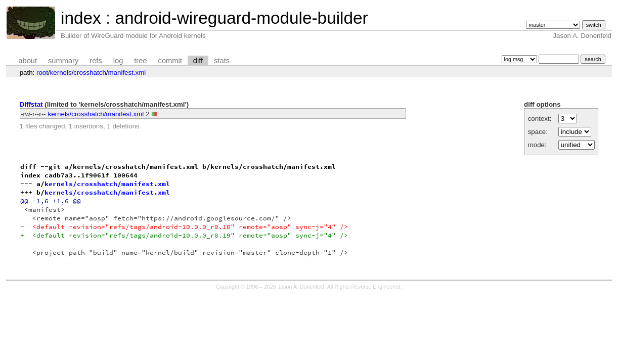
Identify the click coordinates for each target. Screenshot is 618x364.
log (118, 61)
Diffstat (31, 104)
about (28, 61)
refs (96, 61)
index (81, 18)
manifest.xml (127, 73)
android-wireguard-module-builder (241, 18)
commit (170, 61)
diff (198, 61)
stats (222, 61)
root (42, 73)
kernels (61, 73)
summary (63, 61)
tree (140, 61)
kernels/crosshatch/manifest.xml (96, 114)
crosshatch (90, 73)
